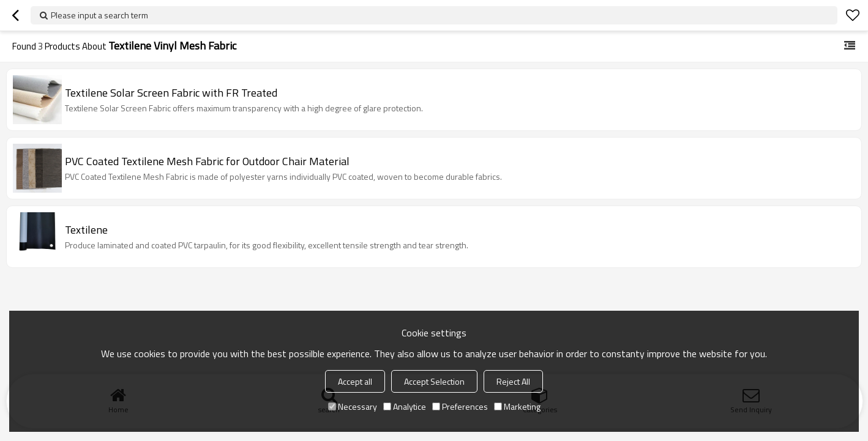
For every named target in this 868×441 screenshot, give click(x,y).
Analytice (405, 406)
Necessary (353, 406)
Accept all (355, 381)
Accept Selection (434, 381)
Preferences (460, 406)
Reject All (513, 381)
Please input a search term (99, 15)
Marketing (517, 406)
